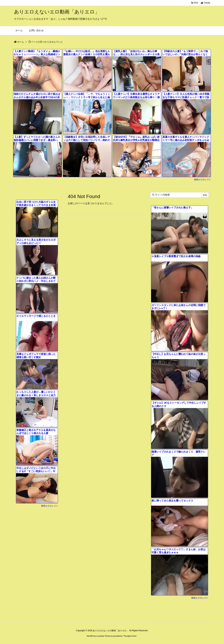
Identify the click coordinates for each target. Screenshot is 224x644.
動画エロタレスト (203, 180)
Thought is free (130, 636)
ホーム (21, 42)
